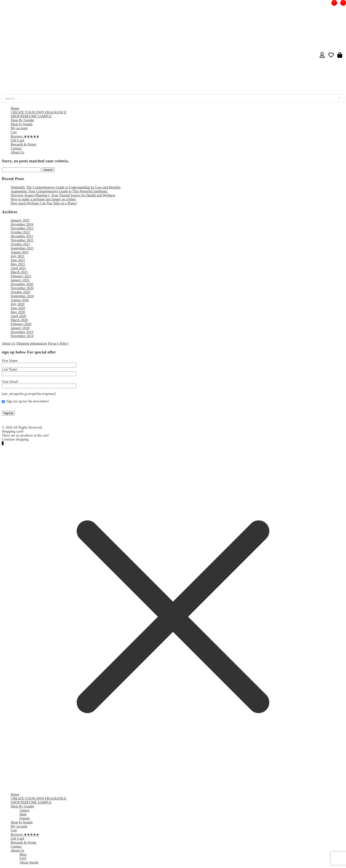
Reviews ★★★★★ (25, 136)
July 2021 (18, 256)
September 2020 (22, 296)
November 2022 (22, 228)
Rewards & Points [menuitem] (23, 842)
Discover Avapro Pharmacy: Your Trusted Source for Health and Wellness (63, 195)
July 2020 (18, 304)
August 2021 (20, 252)
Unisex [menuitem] (24, 810)
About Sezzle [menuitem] (29, 862)
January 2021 (20, 280)
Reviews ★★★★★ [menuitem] (25, 834)
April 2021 (18, 268)
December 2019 (22, 332)
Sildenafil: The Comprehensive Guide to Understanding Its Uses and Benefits (66, 187)
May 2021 (18, 264)
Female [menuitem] (25, 818)
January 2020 (20, 328)
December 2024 (22, 224)
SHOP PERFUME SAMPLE (31, 116)
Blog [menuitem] (23, 854)
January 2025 (20, 220)
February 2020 (21, 324)
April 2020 (18, 316)
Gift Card (17, 140)
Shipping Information (32, 343)
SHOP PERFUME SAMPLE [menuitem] (31, 802)
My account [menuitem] (19, 826)
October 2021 (20, 244)
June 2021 (18, 260)
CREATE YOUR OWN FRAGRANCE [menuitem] (39, 798)
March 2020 (19, 320)
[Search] (340, 99)
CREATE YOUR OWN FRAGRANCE (39, 112)
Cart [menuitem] (14, 830)
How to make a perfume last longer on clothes (43, 199)
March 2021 (19, 272)
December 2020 (22, 284)
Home (15, 108)
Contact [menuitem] (16, 846)
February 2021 (21, 276)
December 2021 (22, 236)
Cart (14, 132)
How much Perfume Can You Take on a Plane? (44, 203)
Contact (16, 148)
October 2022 (20, 232)
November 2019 (22, 336)
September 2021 (22, 248)
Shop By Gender (22, 120)
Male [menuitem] (23, 814)
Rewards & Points (23, 144)
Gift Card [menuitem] (17, 838)
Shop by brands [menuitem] (22, 822)
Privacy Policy (58, 343)
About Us (17, 152)
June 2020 (18, 308)
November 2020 (22, 288)
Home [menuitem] (15, 794)
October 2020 (20, 292)
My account (19, 128)
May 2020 (18, 312)
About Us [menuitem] (17, 850)
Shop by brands (22, 124)
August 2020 (20, 300)
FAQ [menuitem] (23, 858)
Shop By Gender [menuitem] (22, 806)
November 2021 (22, 240)
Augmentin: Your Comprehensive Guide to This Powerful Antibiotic (59, 191)
